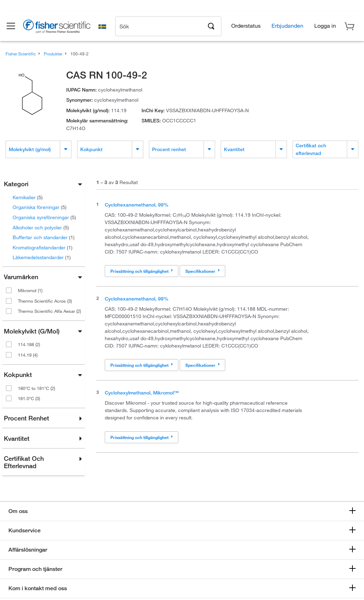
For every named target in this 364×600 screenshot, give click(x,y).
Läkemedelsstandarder (42, 257)
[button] (15, 27)
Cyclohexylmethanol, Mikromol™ (142, 393)
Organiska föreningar (40, 207)
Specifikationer (202, 271)
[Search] (211, 27)
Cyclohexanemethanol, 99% (137, 205)
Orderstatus (246, 26)
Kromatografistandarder (43, 247)
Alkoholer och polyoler (41, 227)
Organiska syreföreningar (44, 217)
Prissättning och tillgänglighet (142, 271)
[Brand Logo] (61, 29)
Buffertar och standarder (44, 237)
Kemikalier (28, 197)
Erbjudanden (287, 26)
